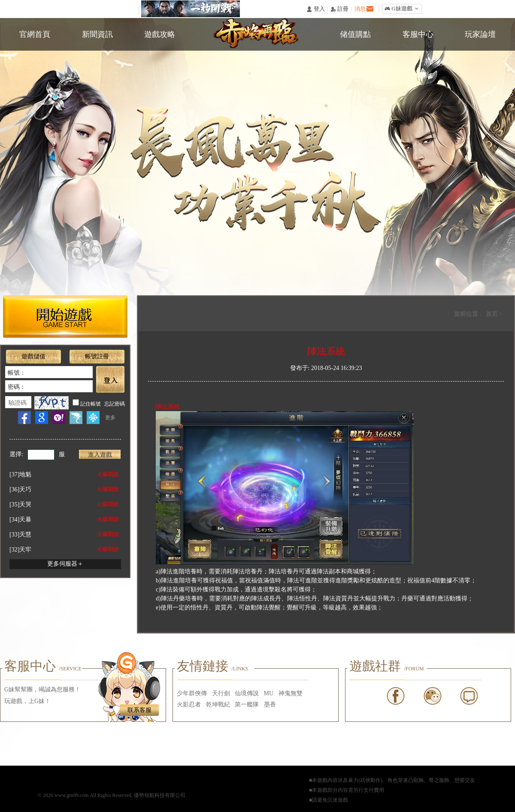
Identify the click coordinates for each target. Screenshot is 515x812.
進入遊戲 (100, 454)
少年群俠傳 (192, 693)
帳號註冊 (97, 356)
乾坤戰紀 (218, 704)
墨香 (270, 704)
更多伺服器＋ (65, 564)
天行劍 (221, 693)
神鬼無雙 (291, 693)
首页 (493, 314)
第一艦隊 (247, 704)
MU (269, 693)
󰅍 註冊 (339, 9)
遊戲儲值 (33, 356)
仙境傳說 (247, 693)
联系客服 (139, 710)
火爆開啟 (108, 474)
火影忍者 (189, 704)
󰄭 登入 (315, 9)
